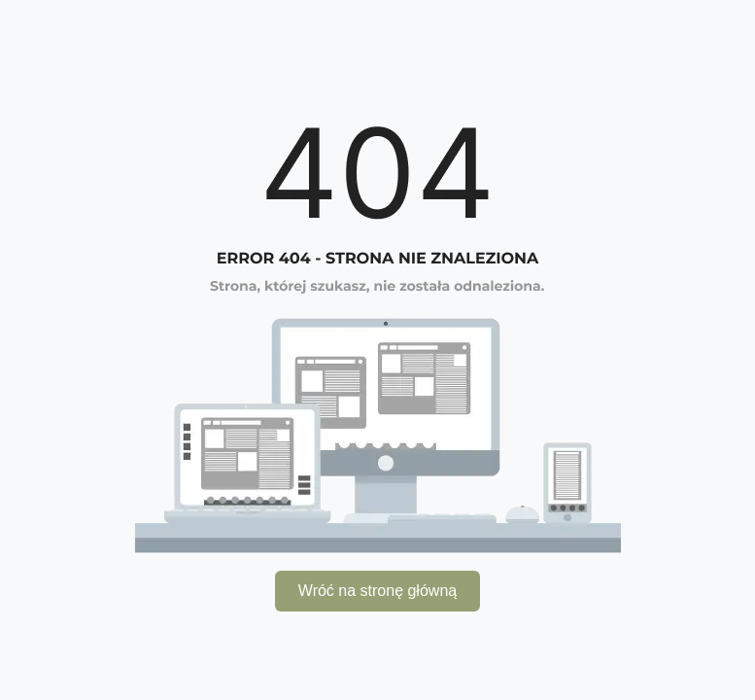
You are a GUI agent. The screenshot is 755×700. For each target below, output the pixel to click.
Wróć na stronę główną (377, 591)
